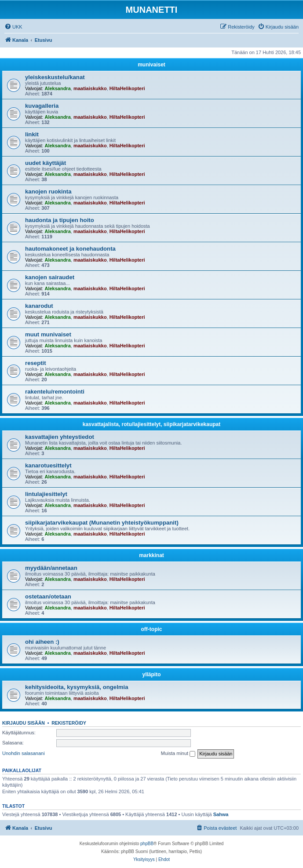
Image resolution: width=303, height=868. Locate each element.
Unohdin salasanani (24, 753)
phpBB (147, 844)
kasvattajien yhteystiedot (60, 437)
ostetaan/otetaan (48, 596)
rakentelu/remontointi (55, 392)
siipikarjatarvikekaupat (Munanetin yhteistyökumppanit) (102, 523)
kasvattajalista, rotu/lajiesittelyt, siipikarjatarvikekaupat (151, 424)
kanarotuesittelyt (48, 465)
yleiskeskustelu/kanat (55, 77)
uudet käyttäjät (46, 163)
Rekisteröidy (69, 723)
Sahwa (221, 814)
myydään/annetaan (51, 568)
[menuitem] (13, 27)
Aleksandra (57, 88)
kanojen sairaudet (50, 277)
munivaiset (151, 65)
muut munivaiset (48, 334)
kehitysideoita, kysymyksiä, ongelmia (77, 687)
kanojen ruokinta (48, 191)
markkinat (151, 555)
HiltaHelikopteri (127, 88)
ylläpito (151, 675)
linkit (32, 134)
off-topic (152, 629)
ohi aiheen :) (42, 642)
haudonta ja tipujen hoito (60, 220)
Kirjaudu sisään (24, 723)
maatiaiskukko (90, 88)
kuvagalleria (42, 106)
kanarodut (39, 306)
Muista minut (178, 754)
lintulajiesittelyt (46, 494)
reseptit (36, 363)
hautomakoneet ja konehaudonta (70, 249)
